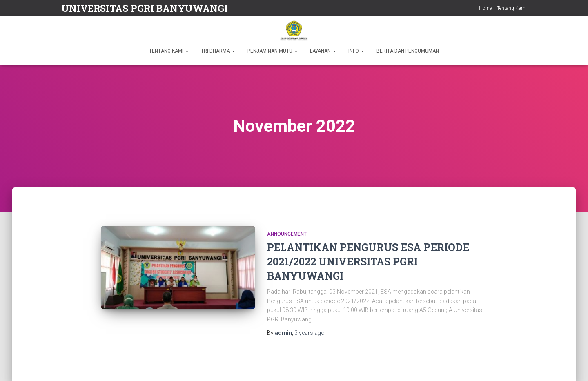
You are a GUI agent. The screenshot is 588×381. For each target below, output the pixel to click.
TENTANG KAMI (169, 51)
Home (485, 8)
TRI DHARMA (218, 51)
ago (310, 333)
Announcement (287, 234)
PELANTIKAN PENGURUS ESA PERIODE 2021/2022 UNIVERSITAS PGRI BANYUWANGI (368, 262)
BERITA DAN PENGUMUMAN (408, 51)
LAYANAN (323, 51)
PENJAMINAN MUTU (273, 51)
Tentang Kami (512, 8)
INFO (356, 51)
